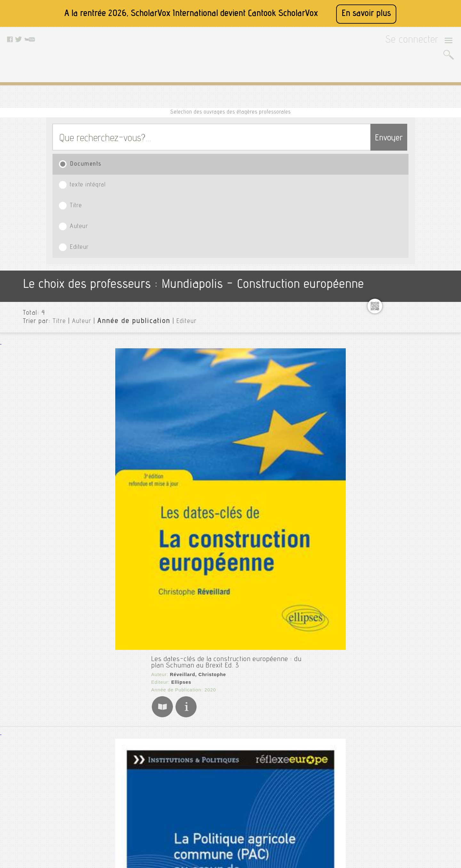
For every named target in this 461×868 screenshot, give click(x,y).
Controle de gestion (412, 245)
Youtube (208, 782)
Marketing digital (410, 389)
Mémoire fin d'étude (413, 435)
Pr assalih (402, 462)
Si (393, 564)
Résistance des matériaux (419, 543)
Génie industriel (408, 337)
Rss (136, 822)
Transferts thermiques (415, 595)
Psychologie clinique (414, 502)
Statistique (403, 574)
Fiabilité (400, 317)
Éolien (397, 286)
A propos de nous (150, 774)
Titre (218, 138)
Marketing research (412, 399)
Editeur (358, 138)
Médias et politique (412, 425)
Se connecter (420, 42)
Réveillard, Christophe (138, 248)
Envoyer (376, 110)
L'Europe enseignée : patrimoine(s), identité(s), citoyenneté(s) (183, 587)
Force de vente (407, 327)
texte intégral (147, 138)
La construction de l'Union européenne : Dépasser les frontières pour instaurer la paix (220, 460)
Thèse (397, 584)
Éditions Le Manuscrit (138, 605)
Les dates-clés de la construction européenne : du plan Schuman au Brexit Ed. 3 (212, 237)
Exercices (401, 307)
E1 (393, 266)
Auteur (287, 138)
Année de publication (116, 208)
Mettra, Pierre (127, 470)
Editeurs (396, 662)
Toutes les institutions (412, 184)
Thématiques (402, 688)
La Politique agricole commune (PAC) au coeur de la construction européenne (207, 345)
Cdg (395, 215)
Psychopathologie (410, 523)
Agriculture (403, 204)
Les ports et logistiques (417, 368)
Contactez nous (148, 806)
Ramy (397, 533)
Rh (393, 554)
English (399, 276)
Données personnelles (154, 798)
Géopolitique (405, 348)
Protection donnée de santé (421, 482)
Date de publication (409, 673)
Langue (395, 652)
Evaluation (402, 296)
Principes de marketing (417, 472)
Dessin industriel (409, 256)
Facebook (210, 766)
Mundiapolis (401, 194)
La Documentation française (145, 355)
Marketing (402, 378)
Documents (81, 138)
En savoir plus (366, 14)
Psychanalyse (406, 492)
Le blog (140, 814)
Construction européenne (419, 235)
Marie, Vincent (128, 597)
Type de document (408, 642)
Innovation (402, 358)
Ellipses (121, 255)
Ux (393, 605)
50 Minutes (125, 478)
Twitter (206, 774)
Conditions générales (154, 790)
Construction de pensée (417, 225)
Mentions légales (149, 782)
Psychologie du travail (415, 513)
